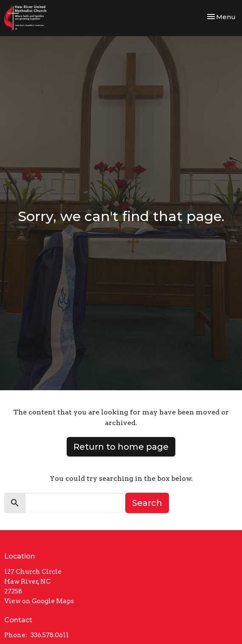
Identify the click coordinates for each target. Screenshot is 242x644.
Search (147, 503)
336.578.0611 (50, 635)
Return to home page (121, 447)
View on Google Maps (39, 601)
